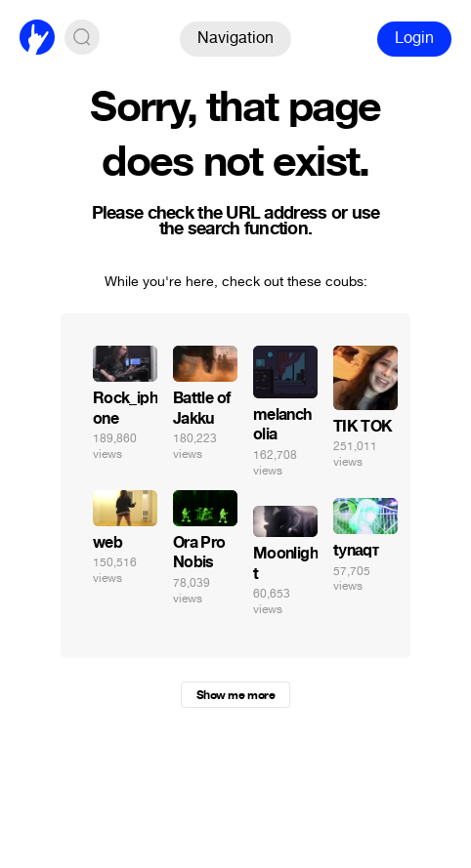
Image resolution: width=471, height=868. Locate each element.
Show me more (235, 695)
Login (414, 38)
